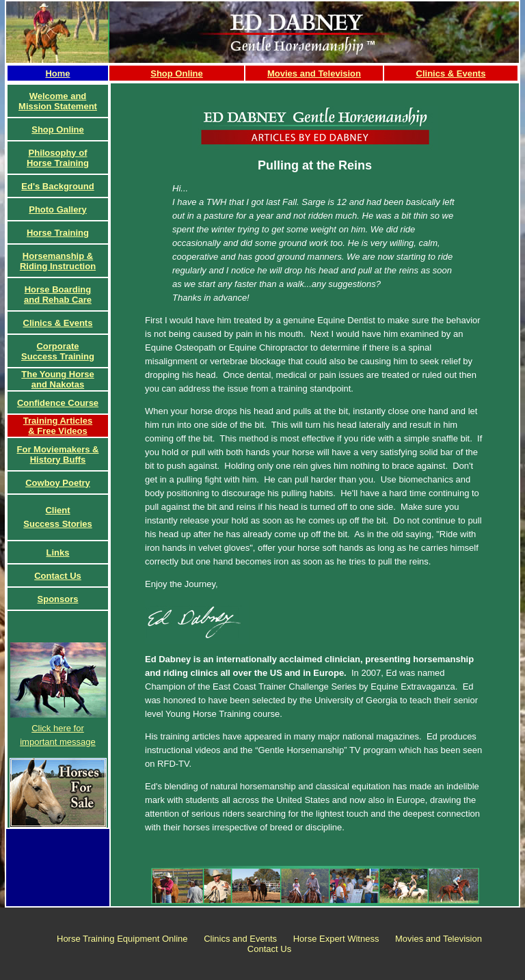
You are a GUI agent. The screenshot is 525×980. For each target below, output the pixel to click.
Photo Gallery (58, 209)
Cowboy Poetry (58, 483)
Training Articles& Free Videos (58, 426)
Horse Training (58, 233)
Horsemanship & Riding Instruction (58, 261)
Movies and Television (314, 73)
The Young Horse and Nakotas (57, 379)
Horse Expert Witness (336, 939)
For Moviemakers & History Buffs (58, 454)
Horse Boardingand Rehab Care (58, 295)
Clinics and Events (240, 939)
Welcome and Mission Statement (58, 101)
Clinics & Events (451, 73)
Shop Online (177, 73)
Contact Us (58, 576)
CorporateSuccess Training (58, 351)
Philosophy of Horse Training (58, 158)
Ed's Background (57, 186)
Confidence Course (58, 403)
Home (57, 73)
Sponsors (58, 599)
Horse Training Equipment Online (122, 939)
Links (58, 553)
